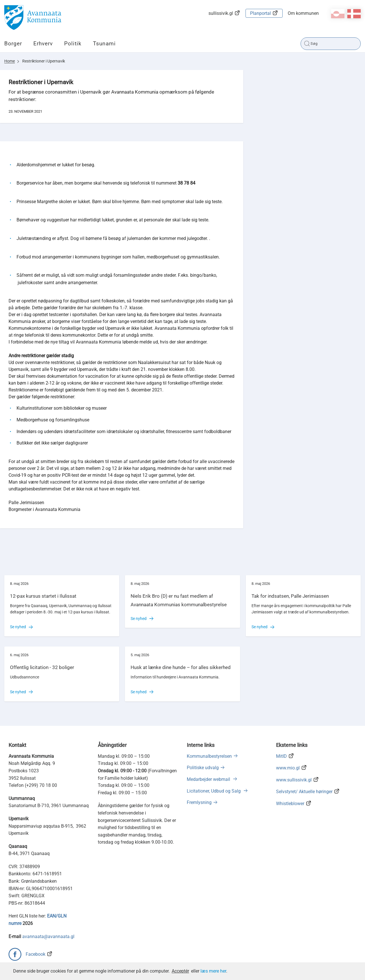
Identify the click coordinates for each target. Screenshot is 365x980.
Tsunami (104, 44)
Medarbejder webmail (209, 779)
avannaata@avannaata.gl (48, 936)
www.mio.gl (288, 768)
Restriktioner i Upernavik (44, 61)
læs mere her (213, 971)
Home (10, 61)
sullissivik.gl (221, 13)
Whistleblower (290, 804)
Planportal (260, 13)
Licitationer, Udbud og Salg (214, 791)
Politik (73, 44)
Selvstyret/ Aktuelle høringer (304, 792)
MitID (281, 756)
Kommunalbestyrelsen (209, 756)
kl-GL (338, 14)
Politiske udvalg (203, 768)
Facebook (36, 954)
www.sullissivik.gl (294, 780)
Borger (13, 44)
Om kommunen (303, 13)
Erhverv (43, 44)
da (354, 14)
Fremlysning (199, 802)
